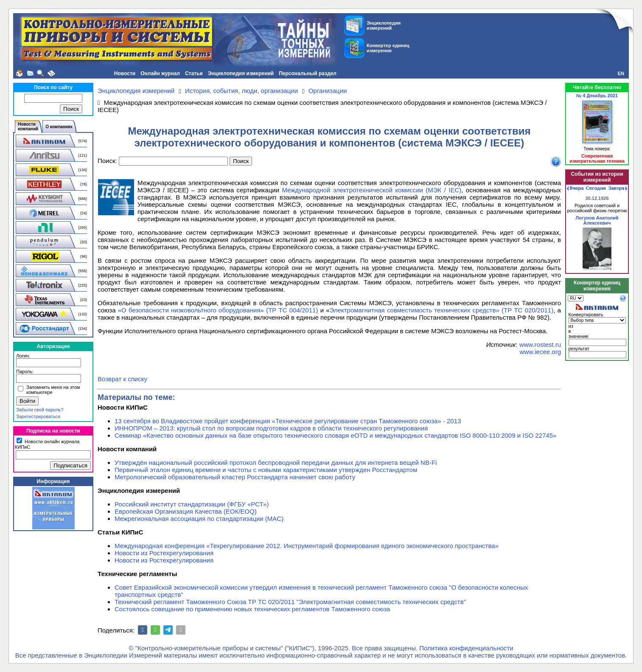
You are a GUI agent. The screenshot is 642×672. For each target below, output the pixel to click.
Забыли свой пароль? (40, 410)
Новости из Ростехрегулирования (164, 553)
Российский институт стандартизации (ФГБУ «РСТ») (192, 504)
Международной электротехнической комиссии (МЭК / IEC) (371, 190)
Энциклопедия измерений (241, 73)
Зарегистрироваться (38, 416)
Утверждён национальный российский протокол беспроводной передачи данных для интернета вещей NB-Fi (276, 463)
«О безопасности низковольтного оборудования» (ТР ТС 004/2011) (218, 310)
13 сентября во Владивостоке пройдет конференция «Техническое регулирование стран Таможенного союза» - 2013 (288, 421)
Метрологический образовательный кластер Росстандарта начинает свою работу (235, 477)
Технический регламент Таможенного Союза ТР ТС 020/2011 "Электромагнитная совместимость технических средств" (290, 602)
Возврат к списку (122, 379)
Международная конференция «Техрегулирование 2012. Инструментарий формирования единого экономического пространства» (307, 546)
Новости (125, 73)
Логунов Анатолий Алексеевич (597, 220)
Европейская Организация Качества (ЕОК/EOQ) (186, 511)
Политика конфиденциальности (466, 648)
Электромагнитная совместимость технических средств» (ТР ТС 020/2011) (442, 310)
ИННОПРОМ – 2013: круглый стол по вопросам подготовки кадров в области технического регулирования (271, 428)
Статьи (194, 73)
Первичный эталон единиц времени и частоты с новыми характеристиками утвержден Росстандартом (266, 470)
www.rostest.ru (540, 344)
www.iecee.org (540, 352)
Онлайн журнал (160, 73)
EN (621, 73)
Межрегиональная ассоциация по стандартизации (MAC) (199, 519)
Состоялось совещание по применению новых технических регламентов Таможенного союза (252, 609)
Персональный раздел (308, 73)
